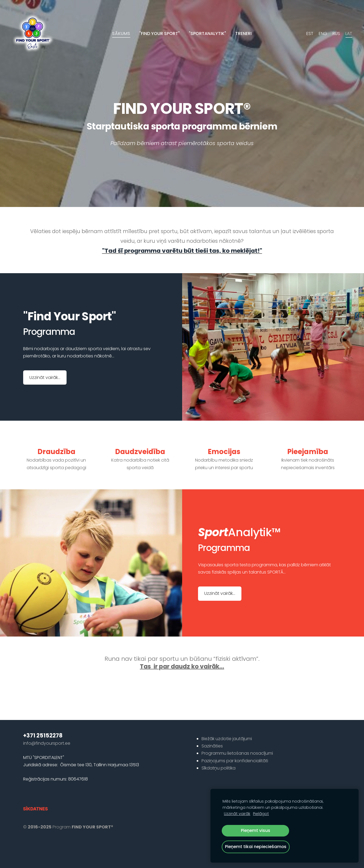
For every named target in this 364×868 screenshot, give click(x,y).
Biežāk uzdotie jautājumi (227, 730)
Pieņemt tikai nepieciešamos (256, 847)
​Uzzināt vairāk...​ (45, 368)
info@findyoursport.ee (47, 734)
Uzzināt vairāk (237, 814)
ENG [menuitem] (322, 34)
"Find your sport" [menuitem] (160, 34)
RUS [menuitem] (335, 34)
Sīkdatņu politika (219, 759)
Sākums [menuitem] (121, 34)
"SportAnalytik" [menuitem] (207, 34)
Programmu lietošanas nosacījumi (237, 744)
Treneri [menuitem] (243, 34)
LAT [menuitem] (348, 34)
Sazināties (212, 737)
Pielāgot (261, 814)
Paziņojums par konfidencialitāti (235, 751)
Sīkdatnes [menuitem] (36, 800)
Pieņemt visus (256, 830)
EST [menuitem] (309, 34)
